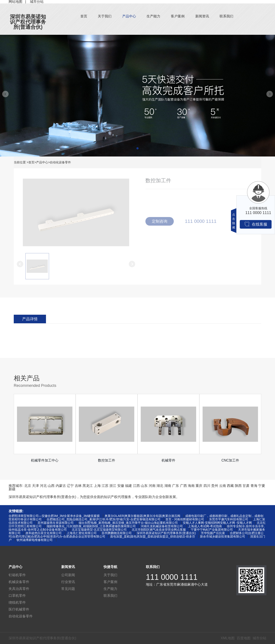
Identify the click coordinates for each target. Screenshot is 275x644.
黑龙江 (88, 486)
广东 (176, 486)
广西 (183, 486)
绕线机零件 (17, 602)
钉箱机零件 (17, 575)
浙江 (113, 486)
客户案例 (178, 16)
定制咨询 (161, 221)
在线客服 (256, 224)
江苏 (105, 486)
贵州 (215, 486)
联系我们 (226, 16)
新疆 (12, 489)
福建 (128, 486)
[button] (137, 148)
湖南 (168, 486)
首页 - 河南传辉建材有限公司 (185, 519)
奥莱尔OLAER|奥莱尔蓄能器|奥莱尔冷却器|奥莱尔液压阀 (142, 516)
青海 (254, 486)
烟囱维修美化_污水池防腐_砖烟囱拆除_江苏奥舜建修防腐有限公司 (91, 526)
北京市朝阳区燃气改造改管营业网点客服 (159, 530)
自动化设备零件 (60, 162)
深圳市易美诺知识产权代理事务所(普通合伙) (28, 22)
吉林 (78, 486)
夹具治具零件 (19, 589)
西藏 (230, 486)
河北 (43, 486)
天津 (35, 486)
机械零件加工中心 (45, 460)
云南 (223, 486)
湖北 (160, 486)
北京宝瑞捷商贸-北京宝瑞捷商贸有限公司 (99, 530)
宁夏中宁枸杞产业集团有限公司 (212, 530)
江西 (136, 486)
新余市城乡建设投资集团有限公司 (223, 536)
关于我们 (105, 16)
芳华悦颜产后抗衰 (213, 533)
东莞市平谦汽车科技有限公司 (229, 519)
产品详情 (30, 319)
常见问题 (68, 589)
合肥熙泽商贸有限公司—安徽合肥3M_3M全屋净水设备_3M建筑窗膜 (54, 516)
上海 (97, 486)
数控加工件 (107, 460)
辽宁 (70, 486)
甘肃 (246, 486)
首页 (84, 16)
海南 (191, 486)
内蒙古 (61, 486)
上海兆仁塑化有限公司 (82, 533)
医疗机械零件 (19, 609)
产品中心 (129, 16)
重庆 (199, 486)
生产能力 (153, 16)
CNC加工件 (230, 460)
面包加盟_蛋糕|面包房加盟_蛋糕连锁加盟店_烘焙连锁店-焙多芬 (153, 536)
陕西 (238, 486)
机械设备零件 (19, 582)
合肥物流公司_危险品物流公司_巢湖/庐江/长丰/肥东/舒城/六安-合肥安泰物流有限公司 (104, 519)
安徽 (121, 486)
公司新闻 (68, 575)
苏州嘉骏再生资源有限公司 (56, 523)
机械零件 (168, 460)
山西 (51, 486)
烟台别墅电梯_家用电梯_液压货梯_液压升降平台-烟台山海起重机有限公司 (128, 523)
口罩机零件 (17, 596)
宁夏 (262, 486)
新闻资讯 (202, 16)
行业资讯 (68, 582)
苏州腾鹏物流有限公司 (117, 533)
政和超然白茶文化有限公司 (44, 533)
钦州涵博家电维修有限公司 (35, 540)
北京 (28, 486)
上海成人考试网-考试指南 (205, 526)
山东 (144, 486)
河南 (152, 486)
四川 (207, 486)
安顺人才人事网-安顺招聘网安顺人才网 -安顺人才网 (217, 523)
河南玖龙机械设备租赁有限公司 (162, 526)
